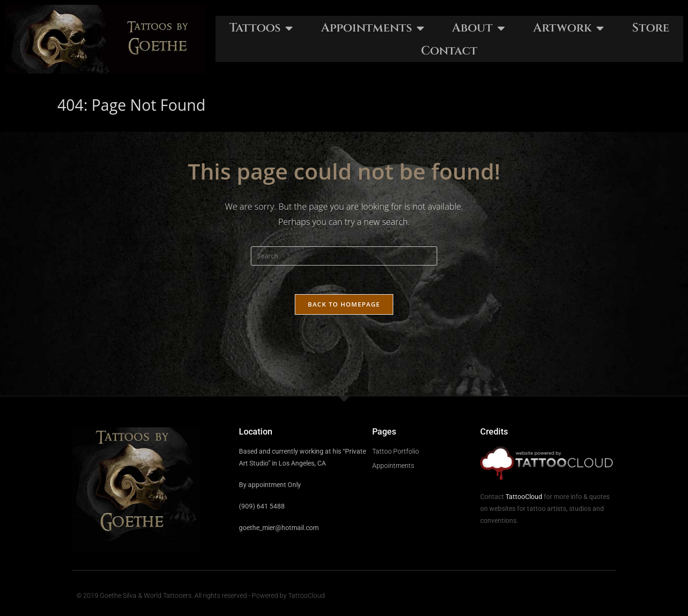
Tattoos (261, 28)
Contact (449, 51)
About (478, 28)
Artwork (569, 28)
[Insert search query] (344, 256)
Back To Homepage (344, 304)
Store (651, 28)
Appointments (373, 28)
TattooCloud (524, 497)
